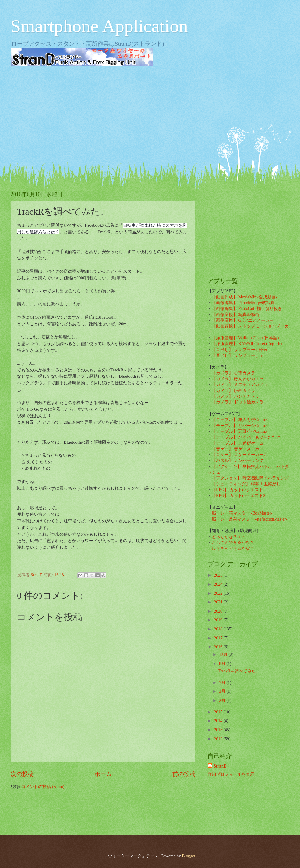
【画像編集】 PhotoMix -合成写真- (244, 303)
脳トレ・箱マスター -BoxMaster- (242, 513)
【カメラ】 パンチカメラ (236, 396)
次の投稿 (22, 774)
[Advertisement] (150, 118)
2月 (223, 700)
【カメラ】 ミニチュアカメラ (240, 385)
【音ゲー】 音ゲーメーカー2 (239, 455)
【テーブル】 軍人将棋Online (239, 420)
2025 (219, 575)
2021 (219, 602)
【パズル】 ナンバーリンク (238, 460)
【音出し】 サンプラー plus (238, 355)
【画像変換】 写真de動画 (235, 315)
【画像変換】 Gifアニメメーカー (243, 320)
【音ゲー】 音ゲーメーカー (238, 449)
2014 (219, 721)
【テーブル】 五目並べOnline (239, 431)
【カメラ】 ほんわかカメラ (238, 379)
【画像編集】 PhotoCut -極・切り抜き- (248, 309)
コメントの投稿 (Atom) (43, 787)
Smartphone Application (99, 26)
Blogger (188, 856)
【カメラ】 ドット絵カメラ (238, 402)
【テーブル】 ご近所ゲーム (238, 443)
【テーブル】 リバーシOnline (239, 426)
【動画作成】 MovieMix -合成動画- (244, 297)
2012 (219, 739)
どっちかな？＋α (228, 537)
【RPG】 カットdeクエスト (237, 490)
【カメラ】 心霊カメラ (233, 373)
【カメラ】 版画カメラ (233, 391)
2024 (219, 584)
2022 (219, 593)
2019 (219, 620)
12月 (224, 654)
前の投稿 (184, 774)
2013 (219, 730)
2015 (219, 712)
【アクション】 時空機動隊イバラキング (250, 478)
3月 (223, 691)
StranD (220, 766)
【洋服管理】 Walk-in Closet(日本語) (245, 338)
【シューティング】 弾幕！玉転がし (246, 484)
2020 (219, 611)
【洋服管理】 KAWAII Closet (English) (247, 344)
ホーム (103, 774)
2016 (219, 647)
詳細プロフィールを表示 (231, 774)
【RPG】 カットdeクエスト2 (238, 496)
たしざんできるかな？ (233, 542)
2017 (219, 638)
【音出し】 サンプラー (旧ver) (240, 350)
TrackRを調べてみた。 (239, 671)
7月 (223, 683)
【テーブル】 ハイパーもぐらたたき (246, 437)
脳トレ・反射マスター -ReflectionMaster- (249, 519)
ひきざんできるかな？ (233, 548)
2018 (219, 629)
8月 (223, 664)
